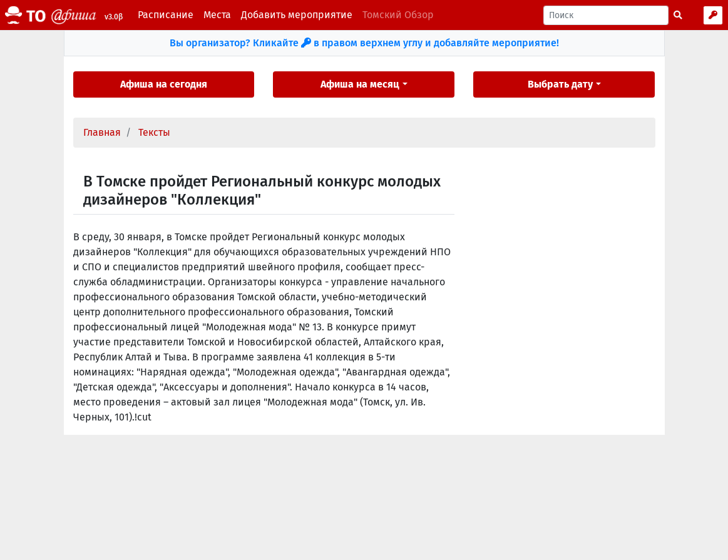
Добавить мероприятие (297, 15)
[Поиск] (606, 15)
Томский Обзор (398, 15)
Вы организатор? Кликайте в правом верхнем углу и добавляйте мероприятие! (364, 43)
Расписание (166, 15)
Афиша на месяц (360, 84)
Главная (102, 132)
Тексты (154, 132)
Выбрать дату (560, 84)
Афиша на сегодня (164, 84)
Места (217, 15)
